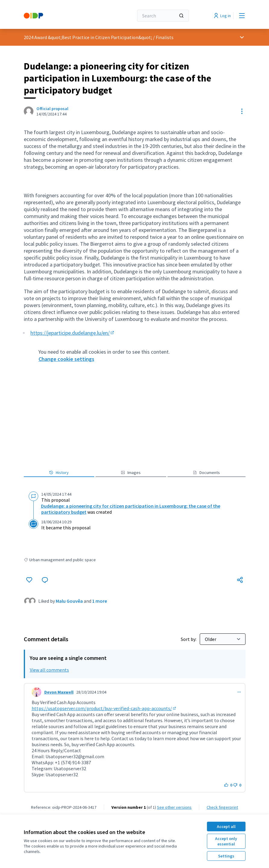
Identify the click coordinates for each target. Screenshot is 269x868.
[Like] (29, 580)
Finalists (165, 37)
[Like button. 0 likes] (228, 785)
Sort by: (189, 639)
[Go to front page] (64, 16)
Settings (226, 856)
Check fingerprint (222, 807)
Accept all (226, 826)
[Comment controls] (239, 692)
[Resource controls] (242, 111)
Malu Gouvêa (69, 601)
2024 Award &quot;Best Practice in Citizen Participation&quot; (88, 37)
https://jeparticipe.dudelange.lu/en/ (73, 333)
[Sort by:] (223, 639)
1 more (100, 601)
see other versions (174, 807)
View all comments (49, 670)
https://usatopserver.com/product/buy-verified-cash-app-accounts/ (104, 708)
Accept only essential (226, 841)
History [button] (59, 472)
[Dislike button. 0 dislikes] (237, 785)
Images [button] (131, 472)
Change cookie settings (66, 359)
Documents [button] (206, 472)
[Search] (163, 16)
